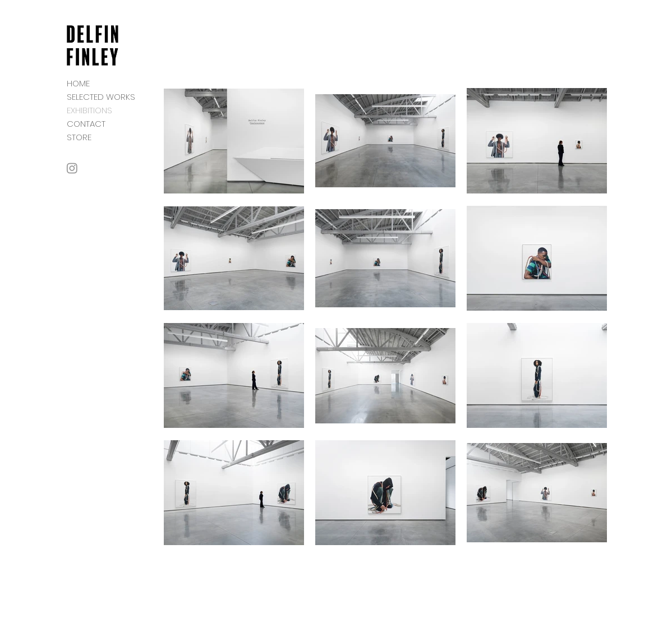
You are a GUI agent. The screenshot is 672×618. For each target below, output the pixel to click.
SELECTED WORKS (101, 97)
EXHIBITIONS (89, 110)
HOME (78, 83)
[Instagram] (72, 168)
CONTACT (86, 124)
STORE (79, 137)
